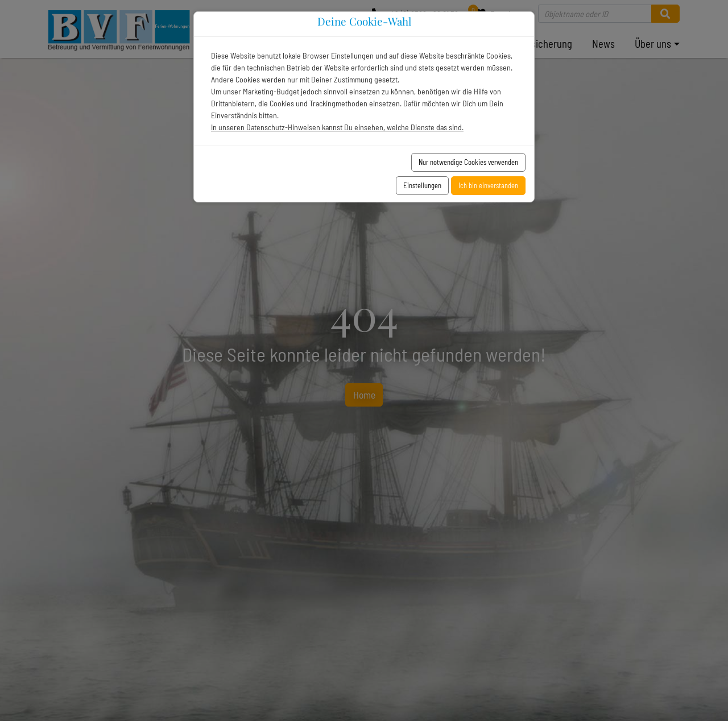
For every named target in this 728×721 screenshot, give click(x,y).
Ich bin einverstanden (488, 185)
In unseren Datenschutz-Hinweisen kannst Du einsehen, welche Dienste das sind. (337, 127)
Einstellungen (422, 185)
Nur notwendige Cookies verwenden (468, 162)
